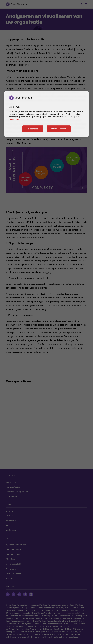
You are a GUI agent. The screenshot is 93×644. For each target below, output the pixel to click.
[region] (46, 114)
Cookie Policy (14, 119)
